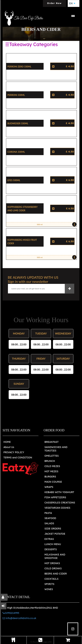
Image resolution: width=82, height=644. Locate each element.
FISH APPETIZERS (55, 497)
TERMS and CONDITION (18, 458)
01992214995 (11, 613)
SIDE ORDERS (53, 529)
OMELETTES (52, 456)
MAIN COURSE (53, 482)
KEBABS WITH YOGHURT (59, 492)
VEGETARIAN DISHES (57, 508)
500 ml (56, 224)
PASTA (48, 513)
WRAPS (49, 487)
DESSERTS (51, 549)
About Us (9, 447)
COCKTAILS (51, 579)
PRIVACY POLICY (14, 452)
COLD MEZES (52, 466)
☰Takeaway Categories (31, 44)
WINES (49, 589)
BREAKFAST (52, 442)
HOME (7, 442)
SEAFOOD (50, 518)
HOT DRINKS (52, 563)
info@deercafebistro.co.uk (19, 618)
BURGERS (50, 477)
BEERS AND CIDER (56, 574)
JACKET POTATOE (55, 534)
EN (72, 3)
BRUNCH (50, 461)
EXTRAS (49, 539)
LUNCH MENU (53, 544)
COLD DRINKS (53, 568)
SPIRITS (49, 584)
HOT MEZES (51, 471)
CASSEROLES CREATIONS (60, 503)
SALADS (49, 523)
